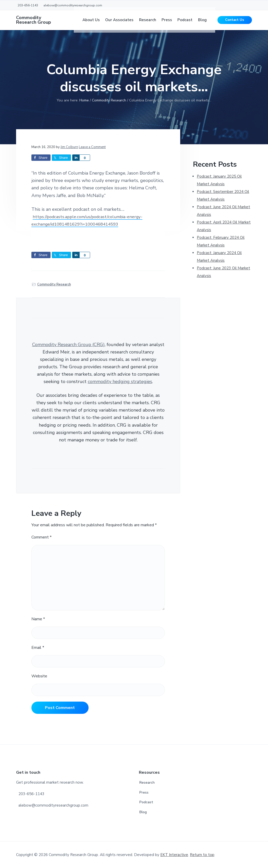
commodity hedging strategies (120, 382)
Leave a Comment (92, 147)
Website (39, 676)
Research (147, 782)
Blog (143, 812)
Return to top (202, 855)
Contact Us (235, 23)
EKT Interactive (174, 855)
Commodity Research (54, 284)
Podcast (146, 802)
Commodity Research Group (34, 23)
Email (38, 648)
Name (38, 619)
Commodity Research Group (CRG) (68, 345)
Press (144, 792)
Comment (41, 537)
